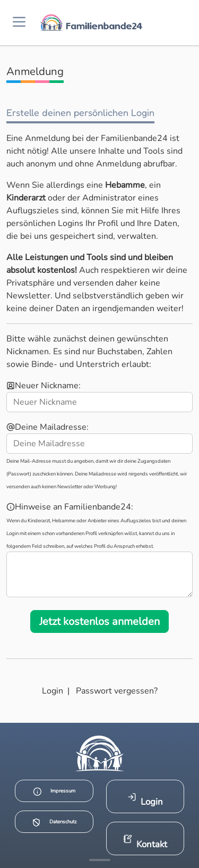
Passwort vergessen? (117, 691)
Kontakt (145, 842)
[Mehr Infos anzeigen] (100, 860)
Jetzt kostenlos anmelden (99, 621)
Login (53, 691)
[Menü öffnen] (19, 23)
